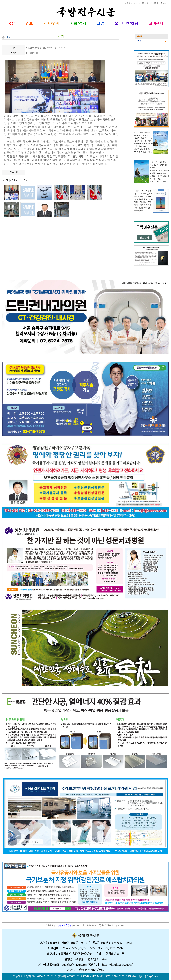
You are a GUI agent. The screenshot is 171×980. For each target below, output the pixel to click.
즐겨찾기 (164, 3)
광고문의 (154, 3)
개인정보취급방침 (63, 926)
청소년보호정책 (90, 926)
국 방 (139, 41)
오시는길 (121, 926)
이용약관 (50, 926)
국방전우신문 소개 (107, 926)
